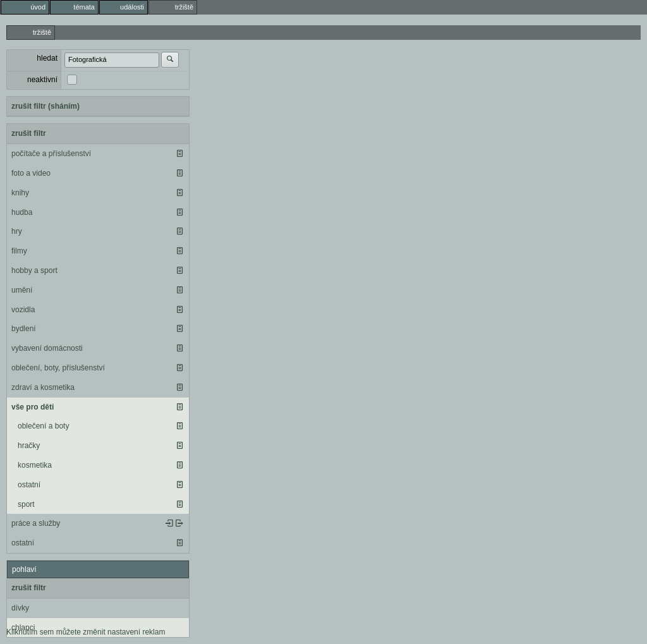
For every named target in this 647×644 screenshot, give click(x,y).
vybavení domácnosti (47, 348)
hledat (47, 58)
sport (26, 504)
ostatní (29, 485)
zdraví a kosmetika (43, 387)
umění (22, 290)
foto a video (31, 173)
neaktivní (42, 80)
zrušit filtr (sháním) (45, 106)
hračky (29, 446)
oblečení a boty (43, 426)
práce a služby (36, 523)
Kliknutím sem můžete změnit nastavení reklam (86, 632)
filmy (19, 251)
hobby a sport (34, 270)
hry (17, 231)
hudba (22, 212)
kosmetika (35, 465)
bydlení (24, 329)
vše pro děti (33, 407)
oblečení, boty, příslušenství (58, 368)
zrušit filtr (29, 133)
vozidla (23, 310)
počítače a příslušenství (51, 154)
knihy (20, 193)
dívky (20, 608)
